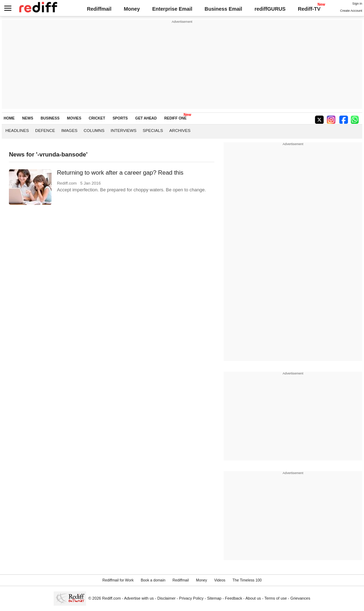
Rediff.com (111, 598)
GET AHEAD (146, 118)
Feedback (234, 598)
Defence (45, 130)
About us (253, 598)
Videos (220, 580)
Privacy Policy (191, 598)
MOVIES (74, 118)
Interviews (124, 130)
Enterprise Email (172, 9)
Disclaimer (166, 598)
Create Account (351, 11)
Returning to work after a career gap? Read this (120, 173)
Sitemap (214, 598)
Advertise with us (139, 598)
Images (69, 130)
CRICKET (97, 118)
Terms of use (276, 598)
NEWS (28, 118)
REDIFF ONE (175, 118)
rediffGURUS (270, 9)
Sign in (357, 4)
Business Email (224, 9)
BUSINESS (50, 118)
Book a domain (153, 580)
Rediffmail (99, 9)
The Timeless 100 (247, 580)
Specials (153, 130)
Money (132, 9)
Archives (180, 130)
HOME (9, 118)
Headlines (17, 130)
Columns (94, 130)
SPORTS (120, 118)
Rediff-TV (309, 9)
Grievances (300, 598)
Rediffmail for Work (118, 580)
